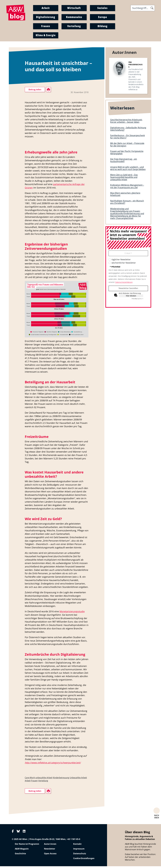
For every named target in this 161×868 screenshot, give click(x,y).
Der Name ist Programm (27, 846)
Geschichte (20, 855)
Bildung (103, 27)
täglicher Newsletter (121, 261)
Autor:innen (50, 846)
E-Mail (128, 255)
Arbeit (46, 8)
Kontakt (77, 846)
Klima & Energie (46, 36)
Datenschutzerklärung (124, 284)
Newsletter (50, 850)
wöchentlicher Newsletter (124, 264)
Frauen (46, 27)
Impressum (79, 850)
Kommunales (74, 18)
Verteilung (74, 27)
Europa (103, 18)
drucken (28, 171)
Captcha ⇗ (137, 300)
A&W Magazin (22, 850)
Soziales (102, 8)
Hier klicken (131, 297)
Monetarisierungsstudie (72, 613)
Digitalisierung (46, 18)
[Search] (143, 9)
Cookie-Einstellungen (84, 860)
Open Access (50, 855)
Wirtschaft (74, 8)
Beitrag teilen (35, 91)
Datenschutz (80, 855)
